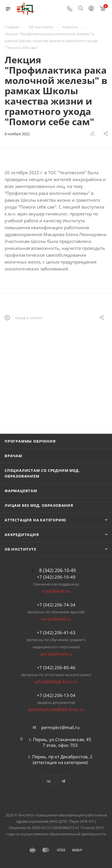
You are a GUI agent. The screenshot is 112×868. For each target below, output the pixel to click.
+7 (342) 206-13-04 (56, 695)
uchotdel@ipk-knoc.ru (56, 682)
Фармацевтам (21, 491)
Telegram (63, 781)
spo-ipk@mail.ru (56, 654)
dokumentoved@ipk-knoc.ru (56, 709)
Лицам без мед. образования (39, 505)
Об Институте (20, 549)
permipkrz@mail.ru (60, 727)
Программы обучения (30, 441)
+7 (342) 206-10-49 (56, 577)
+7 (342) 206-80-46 (56, 667)
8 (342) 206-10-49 (57, 570)
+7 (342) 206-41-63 (56, 633)
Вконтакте (49, 781)
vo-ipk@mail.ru (56, 619)
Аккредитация (22, 535)
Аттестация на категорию (35, 520)
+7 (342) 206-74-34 (56, 605)
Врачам (13, 456)
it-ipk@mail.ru (56, 591)
